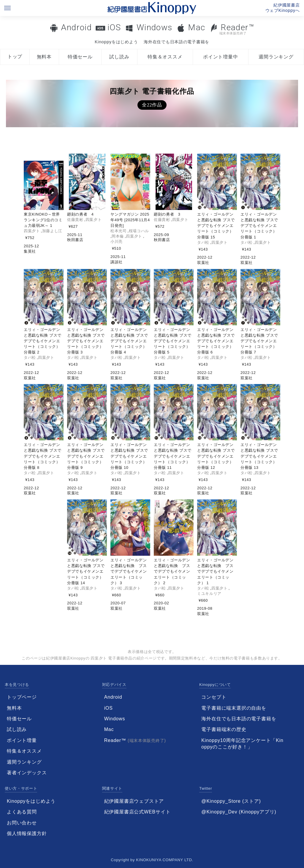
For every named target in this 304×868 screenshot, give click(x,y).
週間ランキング (276, 57)
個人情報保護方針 (27, 833)
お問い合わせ (22, 823)
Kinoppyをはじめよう (116, 42)
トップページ (22, 697)
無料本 (44, 57)
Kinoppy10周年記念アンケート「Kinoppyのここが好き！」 (242, 744)
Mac (197, 27)
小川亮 (117, 242)
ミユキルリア (209, 594)
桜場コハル (139, 231)
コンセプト (214, 697)
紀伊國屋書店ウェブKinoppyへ (283, 8)
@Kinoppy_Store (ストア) (231, 801)
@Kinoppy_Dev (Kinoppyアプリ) (239, 812)
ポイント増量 (22, 740)
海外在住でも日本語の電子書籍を (176, 42)
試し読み (119, 57)
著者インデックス (27, 773)
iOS (114, 27)
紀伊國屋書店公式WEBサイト (137, 812)
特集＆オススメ (165, 57)
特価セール (80, 57)
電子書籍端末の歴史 (224, 729)
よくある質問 (22, 812)
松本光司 (119, 231)
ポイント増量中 (221, 57)
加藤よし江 (52, 231)
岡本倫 (118, 236)
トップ (15, 56)
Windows (155, 27)
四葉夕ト (32, 231)
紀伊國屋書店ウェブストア (134, 801)
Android (76, 27)
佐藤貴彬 (75, 220)
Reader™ (232, 29)
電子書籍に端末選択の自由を (234, 708)
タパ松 (203, 242)
